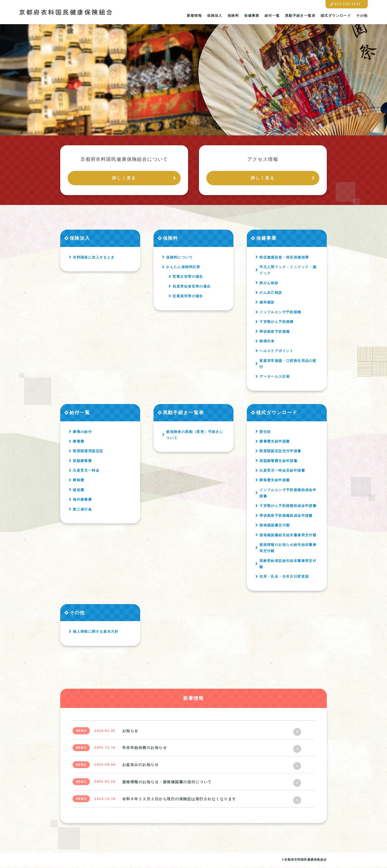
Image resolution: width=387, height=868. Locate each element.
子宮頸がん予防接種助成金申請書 (288, 507)
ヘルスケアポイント (277, 352)
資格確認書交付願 (275, 526)
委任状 (265, 433)
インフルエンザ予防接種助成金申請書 (288, 494)
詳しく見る (124, 178)
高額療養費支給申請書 (278, 462)
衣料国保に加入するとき (94, 258)
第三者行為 (82, 510)
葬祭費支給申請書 (275, 481)
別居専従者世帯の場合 (192, 287)
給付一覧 (272, 15)
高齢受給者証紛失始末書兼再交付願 (288, 565)
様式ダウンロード (336, 15)
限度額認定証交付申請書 (280, 452)
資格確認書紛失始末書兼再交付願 (288, 536)
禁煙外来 (267, 342)
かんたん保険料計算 (183, 268)
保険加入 (215, 15)
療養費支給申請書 (275, 442)
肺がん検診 (269, 284)
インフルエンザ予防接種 (280, 313)
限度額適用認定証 (88, 452)
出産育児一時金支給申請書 (282, 471)
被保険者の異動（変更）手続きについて (195, 436)
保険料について (179, 258)
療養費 (78, 442)
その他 (362, 15)
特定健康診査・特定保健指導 (284, 258)
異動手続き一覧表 (300, 15)
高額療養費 (82, 462)
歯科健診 (267, 303)
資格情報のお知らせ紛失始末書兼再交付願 (288, 549)
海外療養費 (82, 500)
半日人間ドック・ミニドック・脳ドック (288, 271)
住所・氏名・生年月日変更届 (284, 578)
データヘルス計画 (275, 378)
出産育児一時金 (86, 471)
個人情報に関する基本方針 (96, 633)
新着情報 (194, 15)
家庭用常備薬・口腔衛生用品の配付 (288, 365)
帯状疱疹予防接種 (275, 332)
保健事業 (252, 15)
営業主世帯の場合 (188, 278)
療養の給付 (82, 433)
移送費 (78, 491)
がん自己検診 (271, 294)
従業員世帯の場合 (188, 297)
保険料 (233, 15)
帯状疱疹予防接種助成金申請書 (286, 517)
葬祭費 (78, 481)
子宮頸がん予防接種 (277, 323)
